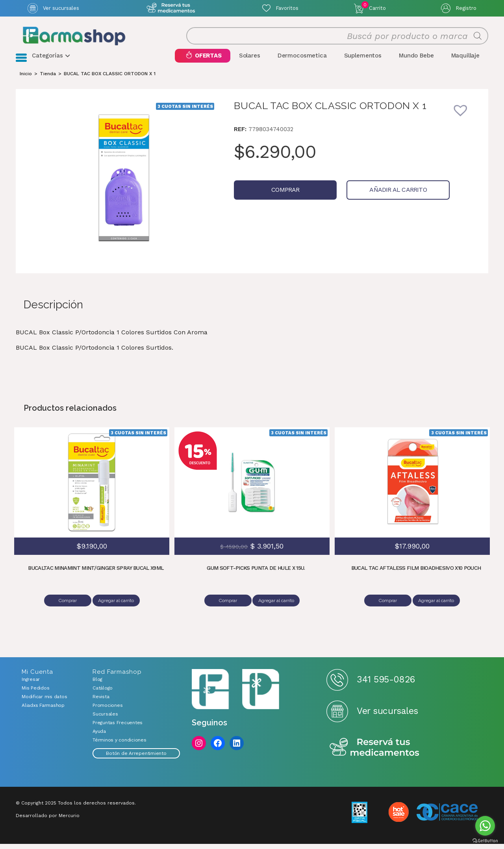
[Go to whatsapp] (485, 826)
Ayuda (99, 736)
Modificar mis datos (44, 702)
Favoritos (287, 8)
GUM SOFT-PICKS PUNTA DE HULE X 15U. (256, 576)
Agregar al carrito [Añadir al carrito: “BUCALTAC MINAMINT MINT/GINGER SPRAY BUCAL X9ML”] (118, 609)
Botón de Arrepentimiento (136, 758)
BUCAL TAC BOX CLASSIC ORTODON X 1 (110, 82)
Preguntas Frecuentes (118, 728)
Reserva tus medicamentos (374, 753)
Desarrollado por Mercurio (48, 821)
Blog (97, 684)
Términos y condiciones (120, 745)
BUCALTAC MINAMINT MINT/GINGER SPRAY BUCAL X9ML (96, 576)
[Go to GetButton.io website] (485, 841)
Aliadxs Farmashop (43, 710)
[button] (466, 124)
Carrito (374, 6)
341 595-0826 (386, 685)
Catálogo (103, 693)
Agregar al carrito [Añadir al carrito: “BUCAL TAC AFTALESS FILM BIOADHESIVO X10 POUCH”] (438, 609)
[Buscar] (478, 40)
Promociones (107, 710)
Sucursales (105, 719)
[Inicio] (26, 82)
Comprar (276, 198)
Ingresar (31, 684)
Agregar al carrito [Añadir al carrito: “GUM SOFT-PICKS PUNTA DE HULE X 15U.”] (277, 609)
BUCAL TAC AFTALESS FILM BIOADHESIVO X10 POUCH (416, 576)
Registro (466, 8)
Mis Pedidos (35, 693)
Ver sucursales (61, 8)
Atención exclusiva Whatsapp (171, 8)
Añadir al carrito (371, 198)
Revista (101, 702)
